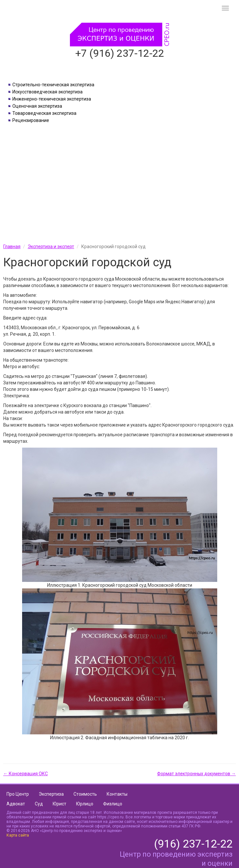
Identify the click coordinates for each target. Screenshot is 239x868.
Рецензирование (31, 120)
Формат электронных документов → (196, 774)
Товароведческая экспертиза (44, 113)
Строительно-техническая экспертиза (53, 85)
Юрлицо (85, 804)
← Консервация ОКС (26, 774)
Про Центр (18, 794)
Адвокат (16, 804)
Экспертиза (51, 794)
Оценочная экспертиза (37, 106)
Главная (12, 247)
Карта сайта (18, 835)
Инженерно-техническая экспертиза (52, 99)
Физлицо (113, 804)
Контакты (117, 794)
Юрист (60, 804)
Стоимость (85, 794)
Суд (39, 804)
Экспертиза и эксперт (51, 247)
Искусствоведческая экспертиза (47, 92)
